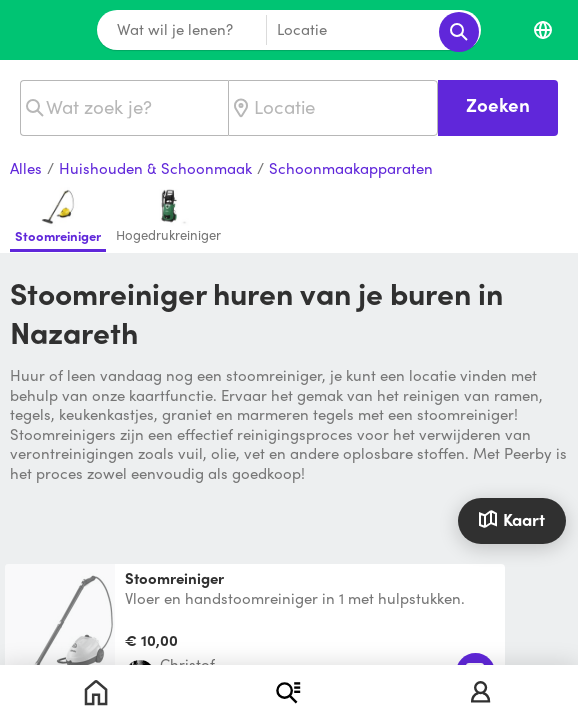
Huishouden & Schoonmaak (155, 169)
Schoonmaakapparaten (351, 169)
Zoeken (498, 104)
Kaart (511, 519)
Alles (26, 169)
